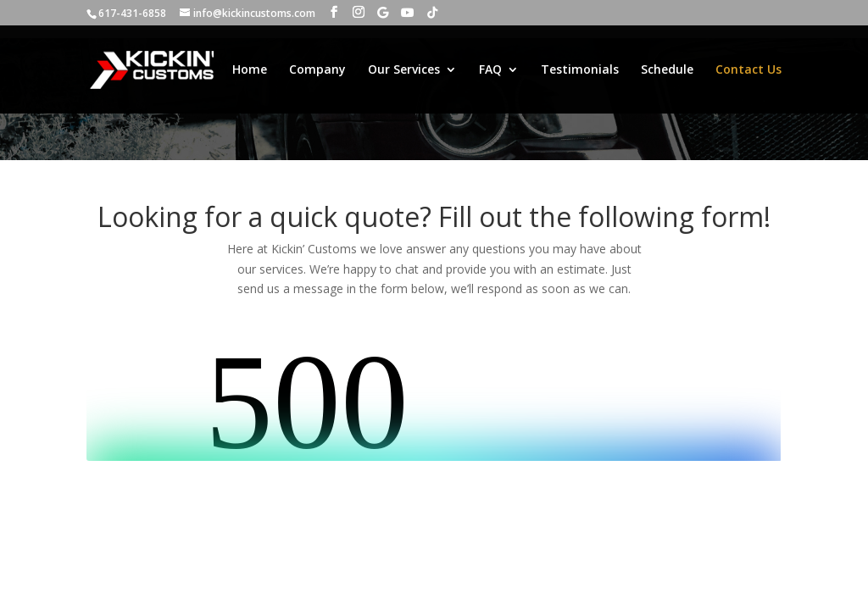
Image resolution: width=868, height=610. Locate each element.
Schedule (667, 70)
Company (317, 70)
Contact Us (748, 70)
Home (250, 70)
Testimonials (580, 70)
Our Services (404, 70)
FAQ (490, 70)
